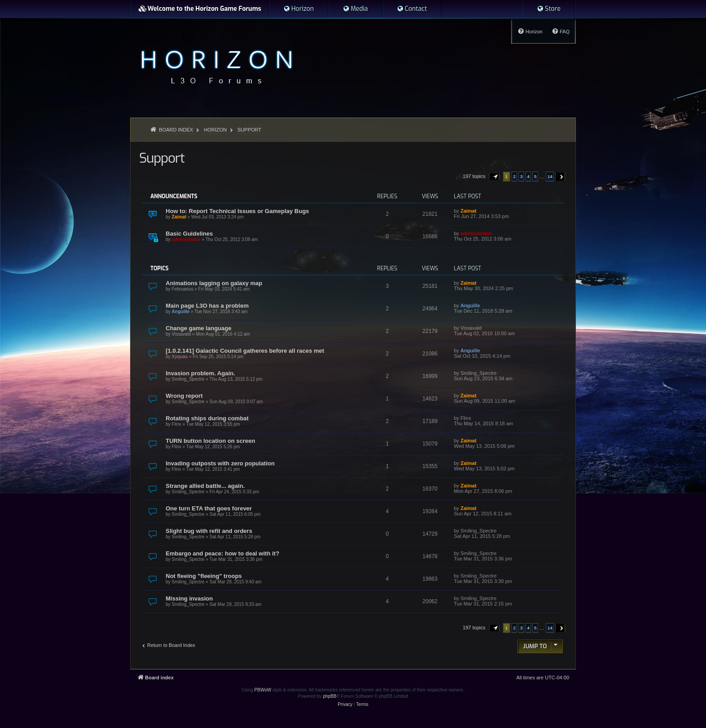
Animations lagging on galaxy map (214, 283)
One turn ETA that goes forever (209, 508)
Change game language (199, 328)
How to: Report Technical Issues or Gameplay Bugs (237, 211)
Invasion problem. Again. (200, 373)
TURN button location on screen (210, 441)
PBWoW (263, 690)
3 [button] (521, 176)
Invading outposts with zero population (220, 463)
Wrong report (184, 396)
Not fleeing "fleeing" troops (204, 576)
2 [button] (515, 176)
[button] (494, 177)
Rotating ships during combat (207, 418)
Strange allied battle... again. (205, 486)
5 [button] (535, 176)
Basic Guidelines (189, 234)
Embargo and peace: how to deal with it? (222, 553)
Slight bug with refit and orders (209, 531)
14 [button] (550, 176)
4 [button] (529, 176)
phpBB (330, 696)
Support (162, 158)
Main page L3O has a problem (207, 306)
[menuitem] (299, 9)
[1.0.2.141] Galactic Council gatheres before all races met (245, 351)
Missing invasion (189, 598)
